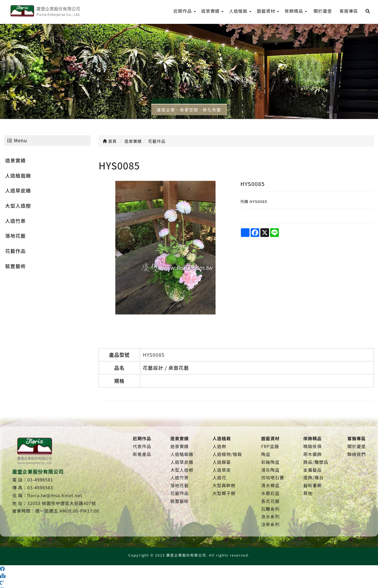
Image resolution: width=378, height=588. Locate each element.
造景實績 (15, 160)
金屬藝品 (312, 470)
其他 (308, 493)
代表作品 (142, 446)
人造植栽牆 (18, 175)
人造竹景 (15, 221)
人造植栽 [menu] (240, 11)
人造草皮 (222, 470)
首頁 (110, 141)
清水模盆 (270, 485)
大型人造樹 (18, 205)
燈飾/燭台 (313, 477)
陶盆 (266, 454)
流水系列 (270, 516)
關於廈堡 (357, 446)
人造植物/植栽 (227, 454)
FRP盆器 (270, 446)
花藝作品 (15, 251)
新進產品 (142, 454)
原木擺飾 (312, 454)
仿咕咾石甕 (273, 477)
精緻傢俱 (312, 446)
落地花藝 (15, 236)
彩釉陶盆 (270, 462)
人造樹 (219, 446)
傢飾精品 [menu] (296, 11)
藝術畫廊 (312, 485)
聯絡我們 (357, 454)
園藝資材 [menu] (268, 11)
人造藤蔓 (222, 462)
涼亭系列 (270, 524)
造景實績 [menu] (213, 11)
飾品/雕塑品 (316, 462)
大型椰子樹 (224, 493)
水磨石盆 (270, 493)
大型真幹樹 (224, 485)
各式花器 (270, 501)
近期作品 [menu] (185, 11)
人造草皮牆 (18, 190)
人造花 (219, 477)
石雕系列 (270, 509)
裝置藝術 (15, 266)
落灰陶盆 (270, 470)
